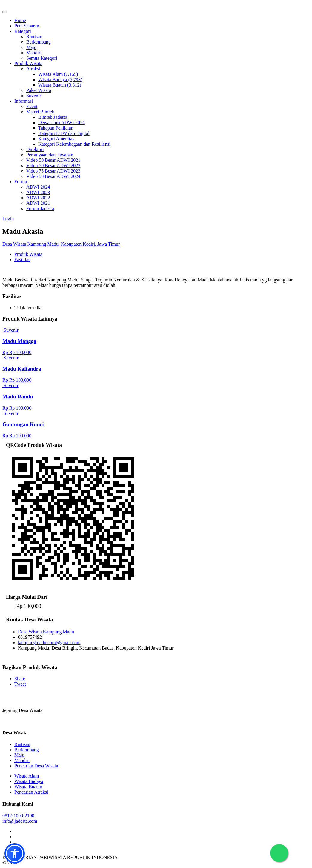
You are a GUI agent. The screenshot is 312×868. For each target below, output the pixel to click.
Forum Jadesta (40, 208)
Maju (31, 47)
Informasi (24, 101)
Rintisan (34, 37)
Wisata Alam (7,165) (58, 74)
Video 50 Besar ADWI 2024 (53, 176)
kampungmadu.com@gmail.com (49, 642)
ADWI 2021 (38, 203)
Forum (21, 182)
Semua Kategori (42, 58)
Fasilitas (22, 260)
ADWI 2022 (38, 198)
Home (20, 20)
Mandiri (34, 53)
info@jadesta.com (20, 821)
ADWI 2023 (38, 192)
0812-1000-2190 (18, 816)
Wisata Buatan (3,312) (60, 85)
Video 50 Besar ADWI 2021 (53, 160)
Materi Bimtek (40, 112)
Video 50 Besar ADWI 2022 (53, 166)
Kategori (23, 31)
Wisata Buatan (28, 787)
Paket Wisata (39, 90)
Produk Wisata (28, 63)
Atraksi (33, 69)
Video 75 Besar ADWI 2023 (53, 171)
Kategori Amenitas (56, 139)
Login (8, 219)
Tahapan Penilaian (56, 128)
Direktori (35, 149)
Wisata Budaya (29, 781)
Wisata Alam (27, 776)
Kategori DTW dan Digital (64, 133)
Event (32, 106)
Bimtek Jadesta (53, 117)
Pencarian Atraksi (31, 792)
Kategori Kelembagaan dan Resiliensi (74, 144)
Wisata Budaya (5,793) (60, 80)
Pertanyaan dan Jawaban (50, 155)
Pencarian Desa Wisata (36, 766)
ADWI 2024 (38, 187)
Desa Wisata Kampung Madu (46, 632)
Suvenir (34, 96)
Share (20, 679)
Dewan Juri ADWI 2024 (62, 123)
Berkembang (39, 42)
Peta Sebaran (27, 26)
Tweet (20, 684)
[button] (15, 853)
